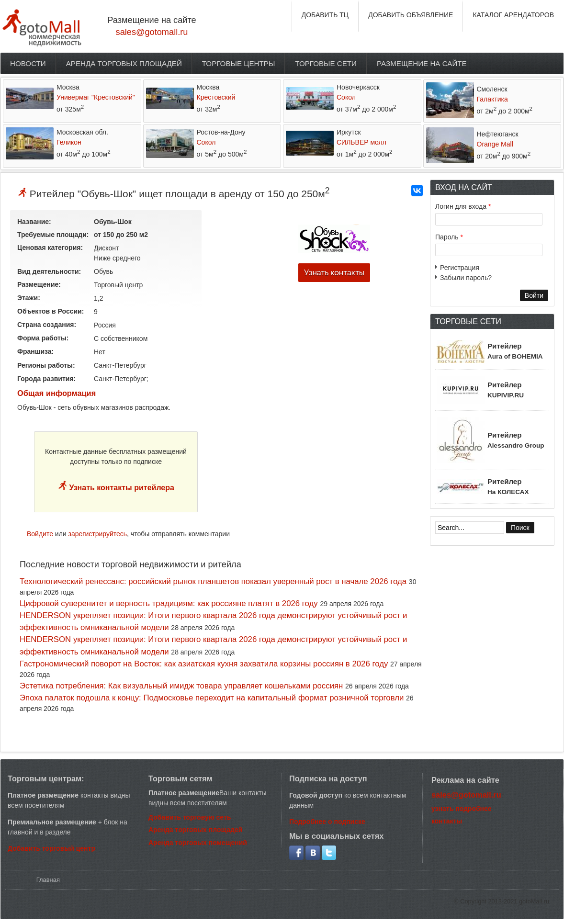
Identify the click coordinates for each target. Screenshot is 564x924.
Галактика (492, 99)
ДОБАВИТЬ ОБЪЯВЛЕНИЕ (411, 15)
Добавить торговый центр (51, 848)
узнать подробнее (462, 809)
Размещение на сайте (422, 63)
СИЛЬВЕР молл (361, 142)
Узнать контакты (334, 273)
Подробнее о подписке (327, 822)
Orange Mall (495, 144)
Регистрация (460, 268)
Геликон (69, 142)
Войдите (40, 534)
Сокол (346, 97)
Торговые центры (239, 63)
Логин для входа (463, 206)
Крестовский (216, 97)
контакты (447, 821)
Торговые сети (326, 63)
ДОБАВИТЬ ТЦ (325, 15)
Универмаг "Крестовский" (96, 97)
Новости (28, 63)
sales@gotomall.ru (152, 32)
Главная (48, 880)
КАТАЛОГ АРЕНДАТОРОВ (513, 15)
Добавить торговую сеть (190, 817)
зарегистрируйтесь (98, 534)
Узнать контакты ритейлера (121, 488)
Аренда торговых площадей (124, 63)
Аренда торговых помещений (198, 843)
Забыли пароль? (466, 278)
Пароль (449, 237)
